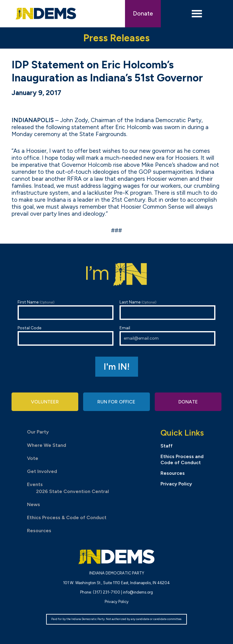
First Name (66, 310)
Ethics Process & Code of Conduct (67, 517)
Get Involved (42, 471)
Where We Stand (47, 445)
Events (35, 484)
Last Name (167, 310)
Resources (39, 531)
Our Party (38, 432)
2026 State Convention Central (73, 491)
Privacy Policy (176, 484)
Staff (167, 446)
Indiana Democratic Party (46, 14)
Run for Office (116, 402)
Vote (33, 458)
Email (167, 336)
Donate (143, 14)
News (34, 504)
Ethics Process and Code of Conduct (182, 460)
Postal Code (66, 336)
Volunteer (45, 402)
